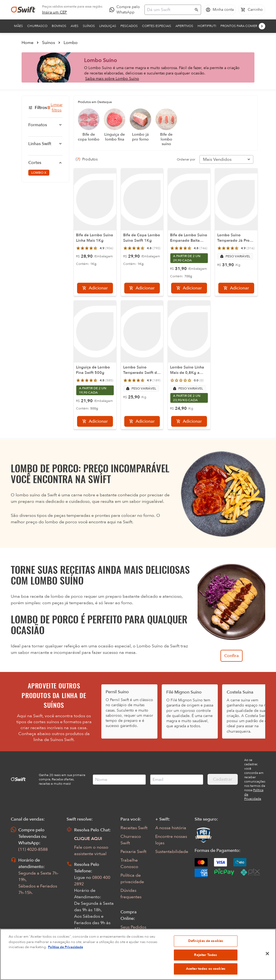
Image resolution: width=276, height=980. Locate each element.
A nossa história (171, 828)
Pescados (129, 26)
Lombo (71, 43)
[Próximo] (262, 26)
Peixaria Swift (133, 852)
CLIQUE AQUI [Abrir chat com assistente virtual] (88, 839)
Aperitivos (184, 26)
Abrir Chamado (89, 947)
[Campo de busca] (169, 10)
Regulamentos (135, 944)
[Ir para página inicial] (23, 10)
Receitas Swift (134, 828)
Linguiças (108, 26)
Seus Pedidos (133, 927)
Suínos (89, 26)
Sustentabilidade (172, 852)
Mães (18, 26)
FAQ (125, 936)
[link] (55, 12)
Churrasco (37, 26)
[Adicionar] (95, 288)
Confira (232, 656)
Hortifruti (207, 26)
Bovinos (59, 26)
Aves (75, 26)
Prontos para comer (239, 26)
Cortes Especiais (157, 26)
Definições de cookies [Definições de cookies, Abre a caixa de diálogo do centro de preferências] (206, 963)
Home (27, 43)
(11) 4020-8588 (33, 849)
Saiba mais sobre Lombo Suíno (112, 79)
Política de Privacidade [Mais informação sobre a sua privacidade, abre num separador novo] (65, 969)
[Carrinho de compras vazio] (252, 10)
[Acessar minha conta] (220, 10)
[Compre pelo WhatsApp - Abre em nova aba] (126, 10)
